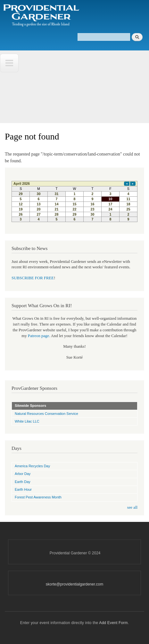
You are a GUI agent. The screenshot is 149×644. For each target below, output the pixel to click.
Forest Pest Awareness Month (38, 497)
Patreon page (38, 336)
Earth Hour (23, 489)
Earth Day (23, 482)
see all (132, 507)
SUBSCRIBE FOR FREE (33, 278)
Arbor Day (23, 474)
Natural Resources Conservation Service (46, 414)
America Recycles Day (32, 466)
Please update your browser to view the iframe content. (74, 201)
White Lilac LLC (27, 421)
